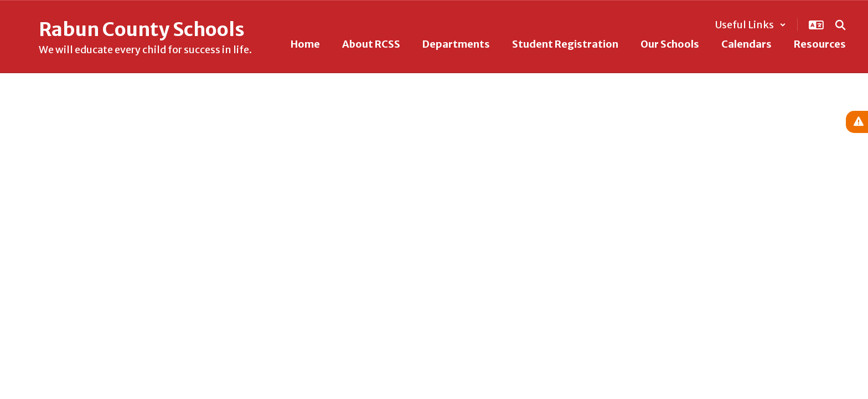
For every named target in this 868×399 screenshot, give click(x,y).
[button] (751, 25)
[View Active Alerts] (857, 122)
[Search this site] (840, 25)
